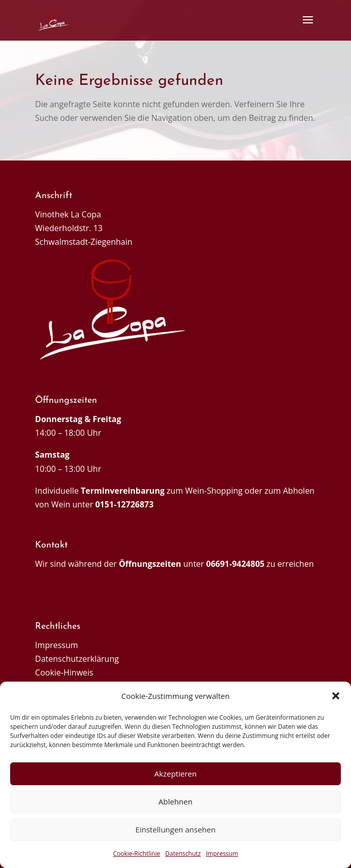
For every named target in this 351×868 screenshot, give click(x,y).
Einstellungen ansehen (176, 829)
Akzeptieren (175, 774)
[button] (336, 696)
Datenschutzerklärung (77, 659)
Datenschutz (183, 854)
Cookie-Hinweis (64, 672)
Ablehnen (175, 801)
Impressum (222, 854)
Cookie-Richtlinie (136, 854)
